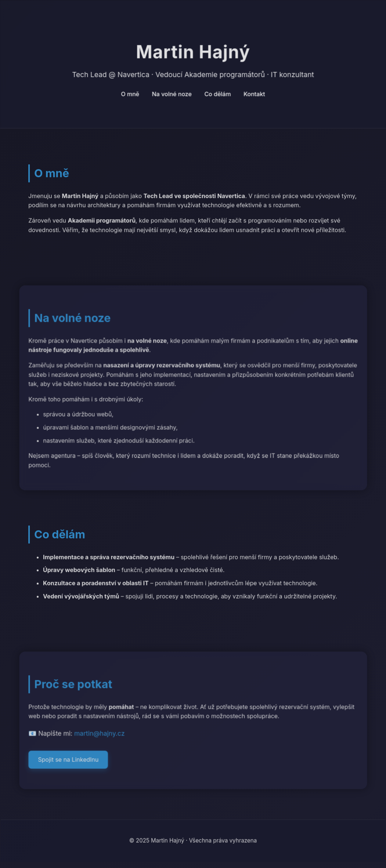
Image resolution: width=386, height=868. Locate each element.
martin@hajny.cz (99, 734)
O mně (130, 94)
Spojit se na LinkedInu (68, 760)
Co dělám (217, 94)
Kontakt (254, 94)
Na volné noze (172, 94)
